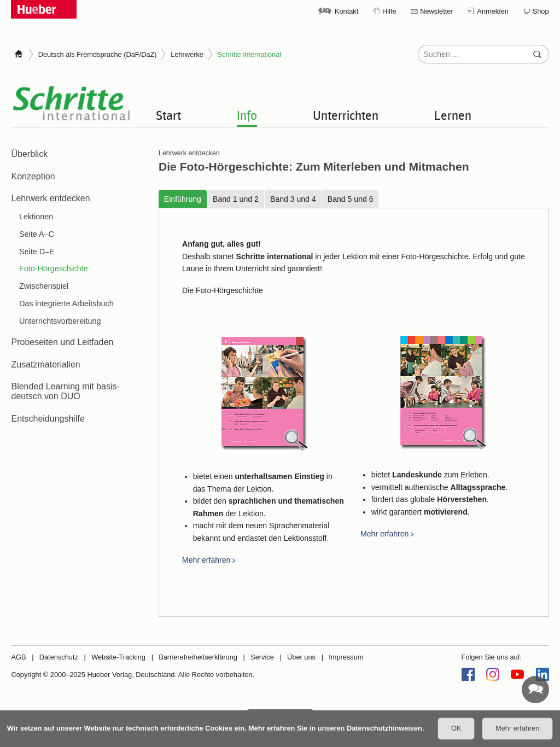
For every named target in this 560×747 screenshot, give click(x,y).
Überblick (29, 154)
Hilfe (389, 11)
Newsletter (436, 11)
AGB (18, 657)
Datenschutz (59, 657)
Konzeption (33, 176)
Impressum (346, 657)
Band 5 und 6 (350, 199)
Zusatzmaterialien (45, 364)
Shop (541, 11)
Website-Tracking (118, 657)
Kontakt (346, 11)
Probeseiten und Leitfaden (62, 342)
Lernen (453, 115)
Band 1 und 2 (236, 199)
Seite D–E (37, 252)
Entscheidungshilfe (48, 419)
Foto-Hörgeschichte (54, 269)
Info (247, 115)
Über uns (301, 657)
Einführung (182, 199)
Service (262, 657)
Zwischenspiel (44, 286)
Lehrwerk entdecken (50, 198)
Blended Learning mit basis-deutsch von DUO (65, 391)
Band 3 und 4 (293, 199)
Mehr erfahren (206, 561)
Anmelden (493, 11)
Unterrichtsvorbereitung (60, 321)
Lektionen (36, 217)
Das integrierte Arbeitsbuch (66, 304)
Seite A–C (37, 234)
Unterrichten (346, 115)
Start (168, 115)
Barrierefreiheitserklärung (198, 657)
